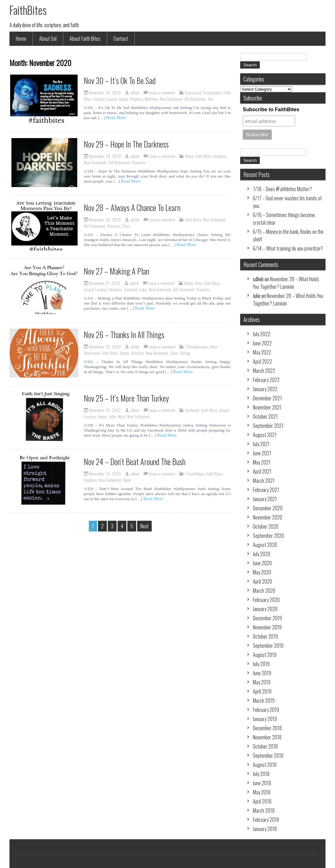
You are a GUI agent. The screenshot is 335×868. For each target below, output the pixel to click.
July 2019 (261, 664)
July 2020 (262, 554)
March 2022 (264, 371)
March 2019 (264, 701)
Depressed (193, 93)
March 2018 (264, 810)
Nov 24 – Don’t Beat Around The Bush (135, 461)
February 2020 (266, 600)
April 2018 (262, 801)
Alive (198, 283)
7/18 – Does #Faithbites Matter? (282, 189)
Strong (185, 353)
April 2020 (262, 581)
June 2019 (262, 673)
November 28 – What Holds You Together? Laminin (286, 283)
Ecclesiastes (212, 93)
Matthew (151, 99)
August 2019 (265, 655)
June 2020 (262, 563)
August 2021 (265, 435)
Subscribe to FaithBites (271, 109)
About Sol (48, 39)
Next (144, 526)
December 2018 (267, 728)
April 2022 (262, 361)
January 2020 (265, 609)
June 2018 (262, 783)
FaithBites (28, 10)
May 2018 (262, 792)
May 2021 (262, 462)
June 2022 (262, 343)
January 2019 (265, 719)
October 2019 (265, 636)
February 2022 (266, 380)
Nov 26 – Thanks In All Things (124, 334)
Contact (121, 39)
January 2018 (265, 829)
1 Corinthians (195, 474)
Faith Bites (203, 156)
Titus (126, 226)
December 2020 (268, 508)
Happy (123, 99)
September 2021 (268, 426)
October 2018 (265, 746)
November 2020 (268, 517)
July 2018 (261, 774)
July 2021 (261, 444)
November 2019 (267, 627)
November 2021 (267, 407)
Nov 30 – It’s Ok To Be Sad (120, 80)
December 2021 (267, 398)
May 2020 (262, 572)
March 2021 (264, 481)
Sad (210, 99)
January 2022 (265, 389)
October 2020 (266, 526)
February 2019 (266, 710)
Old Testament (195, 99)
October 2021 (265, 416)
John (112, 416)
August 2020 (265, 545)
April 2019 (262, 691)
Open (174, 353)
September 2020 (268, 536)
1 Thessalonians (196, 347)
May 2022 (262, 352)
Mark (121, 416)
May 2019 (262, 682)
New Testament (171, 99)
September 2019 (268, 646)
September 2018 (268, 756)
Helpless (136, 99)
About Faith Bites (85, 39)
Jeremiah (131, 289)
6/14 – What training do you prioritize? (288, 248)
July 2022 (262, 334)
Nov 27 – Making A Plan (116, 271)
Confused (192, 410)
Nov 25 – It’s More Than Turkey (126, 398)
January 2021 (265, 499)
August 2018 (265, 765)
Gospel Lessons (105, 99)
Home (21, 39)
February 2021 (266, 490)
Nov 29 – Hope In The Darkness (126, 144)
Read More (116, 118)
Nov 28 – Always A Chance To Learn (132, 207)
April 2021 (262, 471)
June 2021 (262, 453)
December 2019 (267, 618)
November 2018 (267, 737)
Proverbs (138, 162)
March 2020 (264, 591)
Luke (143, 289)
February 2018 (266, 820)
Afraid (189, 156)
